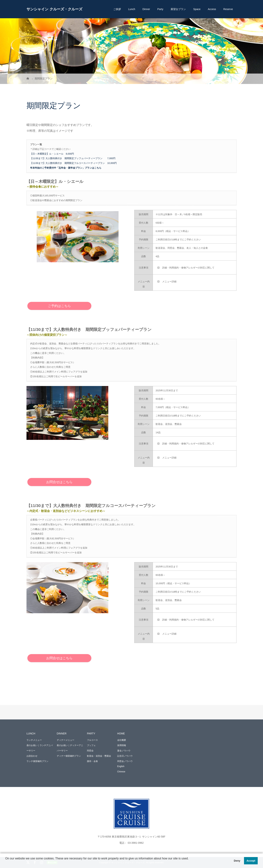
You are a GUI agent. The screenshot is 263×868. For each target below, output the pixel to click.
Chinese (121, 772)
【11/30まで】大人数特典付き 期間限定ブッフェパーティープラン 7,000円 (73, 158)
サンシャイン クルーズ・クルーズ (54, 9)
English (121, 766)
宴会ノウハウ (124, 751)
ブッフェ (91, 745)
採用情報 (122, 745)
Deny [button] (237, 861)
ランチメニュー (34, 740)
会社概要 (122, 740)
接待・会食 (92, 761)
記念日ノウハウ (125, 756)
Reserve (228, 9)
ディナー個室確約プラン (69, 756)
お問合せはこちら (59, 482)
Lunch (132, 9)
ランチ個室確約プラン (37, 761)
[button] (6, 863)
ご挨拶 (117, 9)
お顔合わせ (32, 756)
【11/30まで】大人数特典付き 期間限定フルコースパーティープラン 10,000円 (73, 163)
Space (197, 9)
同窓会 (90, 751)
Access (212, 9)
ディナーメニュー (66, 740)
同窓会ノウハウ (125, 761)
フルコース (92, 740)
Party (160, 9)
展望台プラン (178, 9)
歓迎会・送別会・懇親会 (99, 756)
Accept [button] (251, 861)
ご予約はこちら (59, 306)
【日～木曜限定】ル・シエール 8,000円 (52, 154)
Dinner (146, 9)
